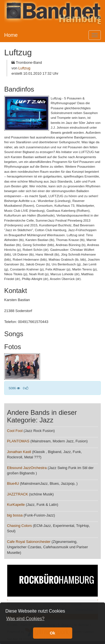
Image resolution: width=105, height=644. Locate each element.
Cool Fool (15, 431)
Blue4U (13, 483)
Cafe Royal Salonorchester (29, 542)
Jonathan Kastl (19, 452)
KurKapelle (16, 505)
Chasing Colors (19, 526)
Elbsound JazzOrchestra (27, 468)
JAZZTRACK (17, 494)
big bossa (15, 515)
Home (11, 35)
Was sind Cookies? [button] (25, 619)
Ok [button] (53, 633)
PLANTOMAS (18, 441)
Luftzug (25, 68)
